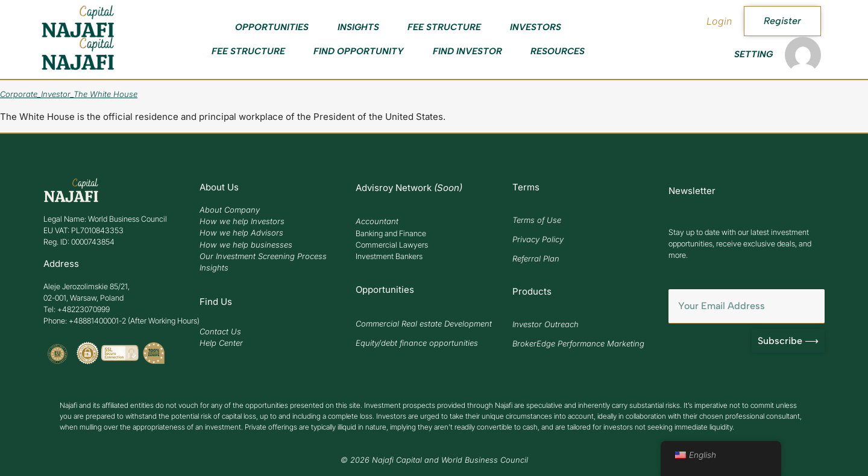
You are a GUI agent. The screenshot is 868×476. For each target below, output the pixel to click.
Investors (536, 27)
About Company (230, 210)
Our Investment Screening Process (263, 256)
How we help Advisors (241, 233)
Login (719, 21)
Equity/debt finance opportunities (417, 343)
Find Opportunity (359, 51)
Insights (358, 27)
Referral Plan (536, 258)
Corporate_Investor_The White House (69, 94)
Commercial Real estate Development (424, 324)
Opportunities (272, 27)
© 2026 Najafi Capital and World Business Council (434, 460)
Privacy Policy (538, 239)
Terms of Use (537, 220)
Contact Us (220, 331)
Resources (558, 51)
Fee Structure (444, 27)
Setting (753, 54)
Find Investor (467, 51)
